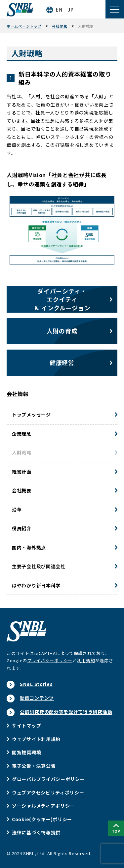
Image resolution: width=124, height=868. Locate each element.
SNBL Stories (36, 684)
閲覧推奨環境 (26, 752)
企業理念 (22, 434)
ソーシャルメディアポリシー (43, 806)
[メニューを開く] (115, 9)
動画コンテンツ (37, 698)
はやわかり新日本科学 (36, 585)
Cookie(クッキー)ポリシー (42, 819)
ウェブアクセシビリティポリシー (48, 792)
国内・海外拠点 (29, 547)
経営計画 (22, 472)
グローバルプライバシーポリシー (48, 779)
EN (59, 10)
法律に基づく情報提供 (36, 832)
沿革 (17, 510)
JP (71, 10)
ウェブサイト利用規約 (36, 739)
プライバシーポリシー (50, 660)
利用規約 (86, 660)
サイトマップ (26, 726)
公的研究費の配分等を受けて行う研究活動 (66, 712)
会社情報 (18, 394)
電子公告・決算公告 (34, 766)
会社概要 (22, 490)
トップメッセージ (31, 415)
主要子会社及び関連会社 (39, 566)
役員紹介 (22, 528)
